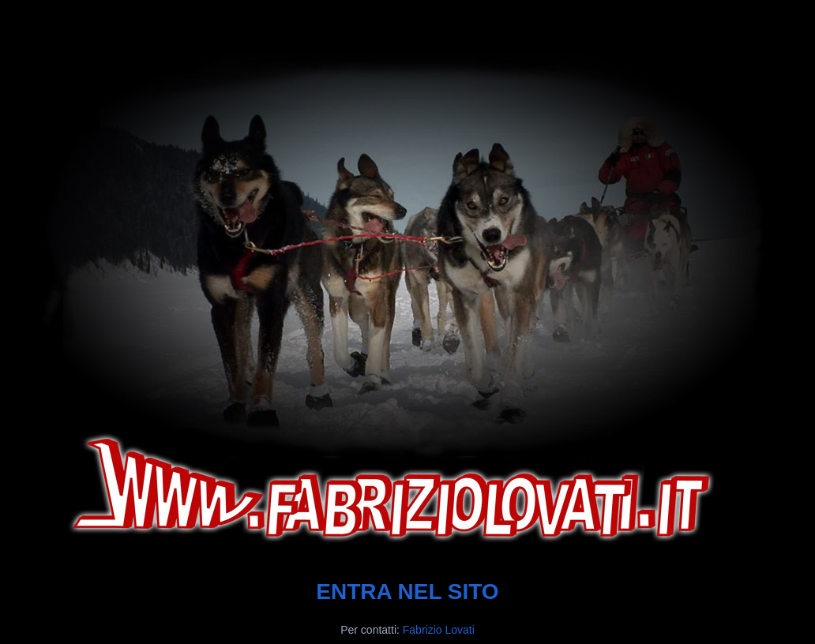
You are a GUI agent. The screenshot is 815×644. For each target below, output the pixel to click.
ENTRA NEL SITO (407, 592)
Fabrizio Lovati (439, 630)
